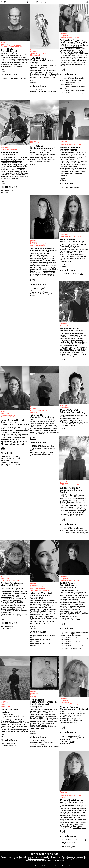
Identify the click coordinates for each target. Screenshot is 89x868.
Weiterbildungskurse (38, 246)
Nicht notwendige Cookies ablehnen (55, 866)
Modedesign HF (36, 55)
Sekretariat (64, 326)
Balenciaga (37, 78)
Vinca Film (12, 602)
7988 (43, 745)
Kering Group (46, 78)
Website (4, 71)
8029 (78, 736)
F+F (3, 2)
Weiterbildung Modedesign (69, 704)
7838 (45, 292)
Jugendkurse (35, 412)
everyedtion (84, 54)
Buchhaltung (64, 407)
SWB (49, 608)
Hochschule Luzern (40, 259)
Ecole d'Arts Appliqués (68, 594)
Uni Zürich (15, 592)
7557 (40, 90)
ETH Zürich (4, 433)
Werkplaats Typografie (16, 166)
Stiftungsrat (35, 143)
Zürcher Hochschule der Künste (12, 161)
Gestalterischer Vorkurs (39, 411)
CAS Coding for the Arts (76, 516)
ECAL (40, 261)
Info (26, 78)
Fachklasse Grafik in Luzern (45, 422)
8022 (43, 741)
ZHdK (72, 255)
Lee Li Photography (79, 828)
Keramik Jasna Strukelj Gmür (14, 445)
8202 (10, 627)
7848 (18, 457)
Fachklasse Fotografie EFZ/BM (11, 46)
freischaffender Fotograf (19, 63)
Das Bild (72, 599)
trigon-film (15, 594)
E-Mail (3, 70)
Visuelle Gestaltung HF (38, 53)
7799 (51, 453)
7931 (43, 288)
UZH (36, 729)
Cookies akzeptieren (26, 866)
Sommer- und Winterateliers (11, 417)
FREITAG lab (45, 267)
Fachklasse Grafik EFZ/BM (69, 37)
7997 (10, 191)
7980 (72, 846)
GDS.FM (42, 266)
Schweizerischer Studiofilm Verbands (14, 611)
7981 (72, 842)
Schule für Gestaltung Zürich (73, 63)
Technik (3, 705)
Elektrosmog (5, 165)
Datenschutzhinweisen (36, 859)
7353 (47, 644)
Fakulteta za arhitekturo (12, 429)
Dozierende (5, 44)
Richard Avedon (36, 722)
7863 (47, 640)
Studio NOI (15, 178)
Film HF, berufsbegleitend (10, 580)
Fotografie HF (5, 707)
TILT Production (18, 599)
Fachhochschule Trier (78, 714)
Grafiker (54, 429)
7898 (72, 742)
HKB (32, 429)
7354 (18, 463)
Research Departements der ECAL (42, 276)
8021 (13, 744)
